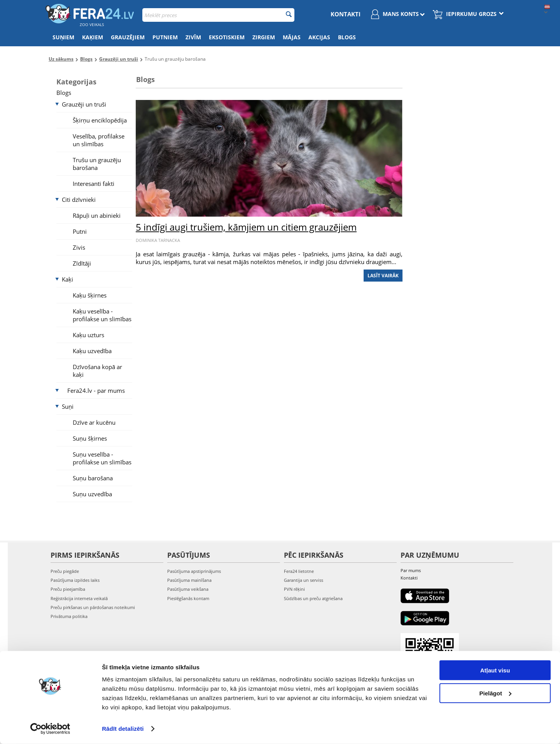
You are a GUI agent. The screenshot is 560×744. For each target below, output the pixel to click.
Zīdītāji (82, 263)
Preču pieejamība (68, 589)
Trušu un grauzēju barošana (97, 164)
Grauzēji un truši (84, 104)
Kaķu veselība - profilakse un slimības (102, 315)
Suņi (68, 406)
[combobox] (218, 15)
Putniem (165, 37)
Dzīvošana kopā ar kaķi (97, 371)
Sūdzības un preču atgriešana (313, 598)
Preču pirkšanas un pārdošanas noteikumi (93, 607)
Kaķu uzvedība (92, 351)
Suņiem (63, 37)
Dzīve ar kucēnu (94, 422)
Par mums (411, 570)
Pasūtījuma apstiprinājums (194, 571)
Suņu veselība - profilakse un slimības (102, 458)
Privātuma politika (69, 616)
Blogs (347, 37)
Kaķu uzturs (88, 335)
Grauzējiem (128, 37)
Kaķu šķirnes (90, 295)
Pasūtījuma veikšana (188, 589)
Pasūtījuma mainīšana (189, 580)
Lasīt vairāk (383, 276)
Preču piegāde (65, 571)
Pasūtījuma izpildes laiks (75, 580)
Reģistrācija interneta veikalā (79, 598)
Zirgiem (264, 37)
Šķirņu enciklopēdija (100, 120)
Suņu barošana (93, 478)
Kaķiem (93, 37)
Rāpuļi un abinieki (97, 215)
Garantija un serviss (304, 580)
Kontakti (346, 14)
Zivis (79, 247)
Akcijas (319, 37)
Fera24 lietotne (299, 571)
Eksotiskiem (227, 37)
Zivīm (193, 37)
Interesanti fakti (94, 184)
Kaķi (67, 279)
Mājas (292, 37)
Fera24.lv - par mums (96, 390)
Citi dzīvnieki (79, 200)
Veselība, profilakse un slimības (99, 140)
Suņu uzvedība (92, 494)
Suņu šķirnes (90, 438)
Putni (80, 231)
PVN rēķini (294, 589)
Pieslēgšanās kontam (188, 598)
